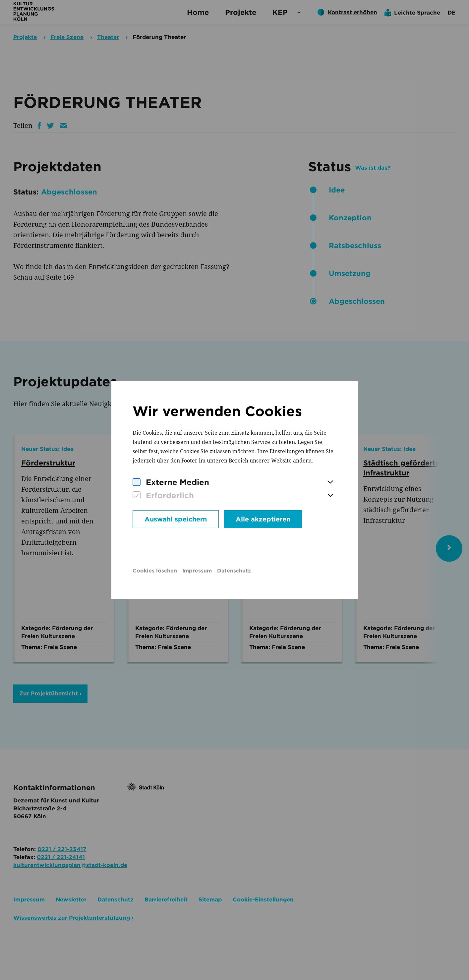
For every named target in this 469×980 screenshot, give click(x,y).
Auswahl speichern (176, 519)
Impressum (197, 571)
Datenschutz (234, 571)
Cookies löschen (155, 571)
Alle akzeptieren (263, 519)
